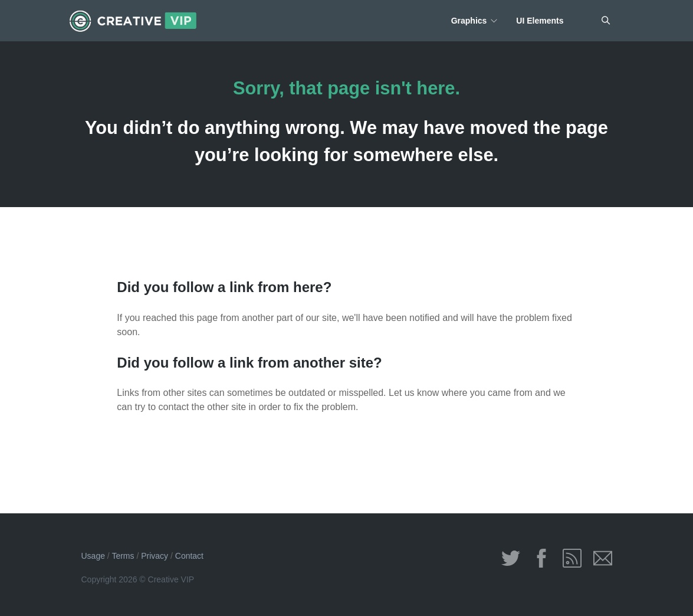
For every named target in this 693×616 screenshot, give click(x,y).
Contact (189, 556)
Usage (93, 556)
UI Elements (540, 21)
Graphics (469, 21)
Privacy (155, 556)
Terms (123, 556)
